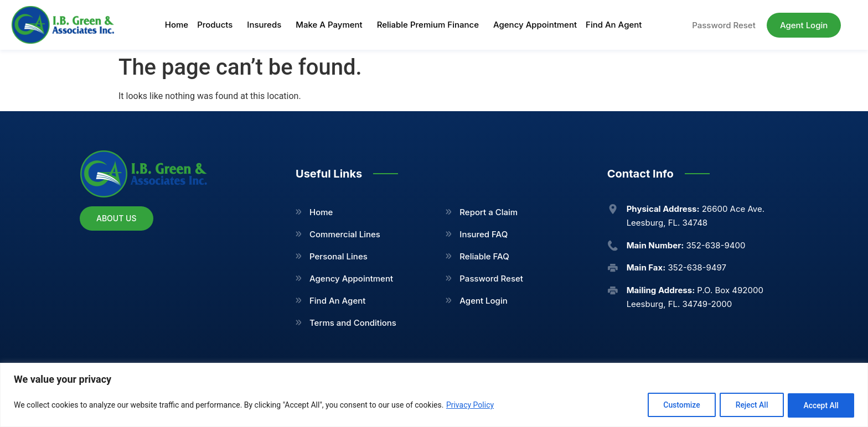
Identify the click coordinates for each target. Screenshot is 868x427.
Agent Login (483, 301)
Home (177, 25)
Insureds (267, 25)
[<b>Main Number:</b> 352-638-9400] (613, 246)
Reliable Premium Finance (431, 25)
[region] (434, 395)
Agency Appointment (535, 25)
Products (218, 25)
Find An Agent (614, 25)
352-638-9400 (686, 245)
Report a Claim (489, 212)
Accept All (820, 405)
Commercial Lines (345, 234)
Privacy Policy (470, 405)
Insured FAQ (484, 234)
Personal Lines (339, 256)
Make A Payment (332, 25)
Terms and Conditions (353, 323)
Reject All (750, 405)
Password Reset (491, 278)
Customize (678, 405)
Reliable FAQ (484, 256)
